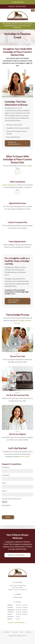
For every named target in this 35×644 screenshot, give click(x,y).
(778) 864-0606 (18, 2)
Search (22, 632)
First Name (6, 467)
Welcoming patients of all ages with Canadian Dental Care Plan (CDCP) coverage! (18, 26)
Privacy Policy (6, 632)
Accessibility (15, 632)
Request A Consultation (14, 143)
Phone (4, 491)
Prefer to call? (25, 457)
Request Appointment (10, 185)
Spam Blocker (6, 505)
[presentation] (13, 510)
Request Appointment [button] (18, 6)
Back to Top (28, 632)
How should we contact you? (12, 499)
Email (4, 483)
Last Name (6, 475)
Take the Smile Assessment (14, 301)
